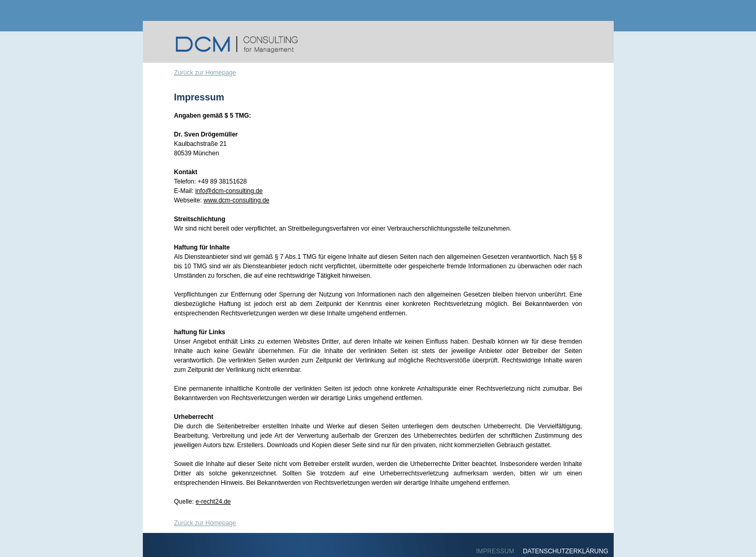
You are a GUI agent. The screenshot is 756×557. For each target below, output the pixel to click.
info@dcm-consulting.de (229, 191)
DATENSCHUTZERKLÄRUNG (565, 551)
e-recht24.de (213, 502)
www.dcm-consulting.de (236, 200)
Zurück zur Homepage (205, 73)
